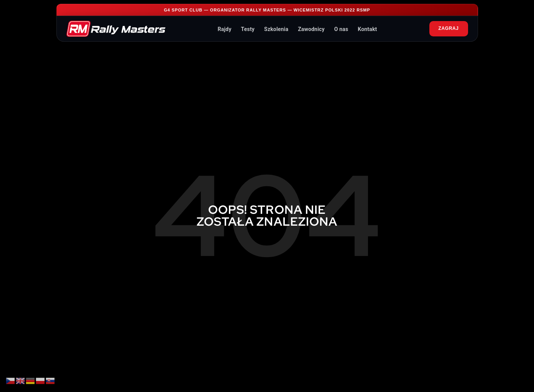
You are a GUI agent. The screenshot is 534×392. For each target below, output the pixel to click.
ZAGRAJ (449, 28)
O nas (341, 29)
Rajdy (225, 29)
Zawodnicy (311, 29)
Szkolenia (276, 29)
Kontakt (367, 29)
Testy (248, 29)
